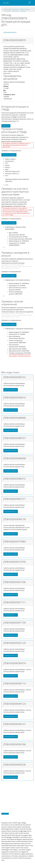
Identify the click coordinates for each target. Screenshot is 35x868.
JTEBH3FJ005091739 (11, 635)
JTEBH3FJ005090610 (11, 410)
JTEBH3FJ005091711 (11, 615)
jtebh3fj (23, 11)
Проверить (6, 126)
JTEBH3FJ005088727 (11, 451)
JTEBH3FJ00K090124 (11, 716)
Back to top (5, 814)
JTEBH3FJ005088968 (11, 430)
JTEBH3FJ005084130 (11, 534)
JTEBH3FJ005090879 (10, 32)
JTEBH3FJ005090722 (11, 390)
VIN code (8, 11)
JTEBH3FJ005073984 (11, 554)
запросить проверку (9, 155)
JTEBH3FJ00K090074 (11, 676)
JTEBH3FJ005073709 (11, 574)
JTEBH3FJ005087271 (11, 511)
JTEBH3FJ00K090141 (11, 737)
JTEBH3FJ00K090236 (11, 777)
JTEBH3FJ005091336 (11, 595)
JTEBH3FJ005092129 (11, 655)
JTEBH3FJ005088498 (11, 471)
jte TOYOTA (15, 11)
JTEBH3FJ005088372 (11, 491)
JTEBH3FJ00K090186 (11, 757)
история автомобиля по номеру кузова (16, 9)
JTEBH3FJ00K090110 (11, 696)
